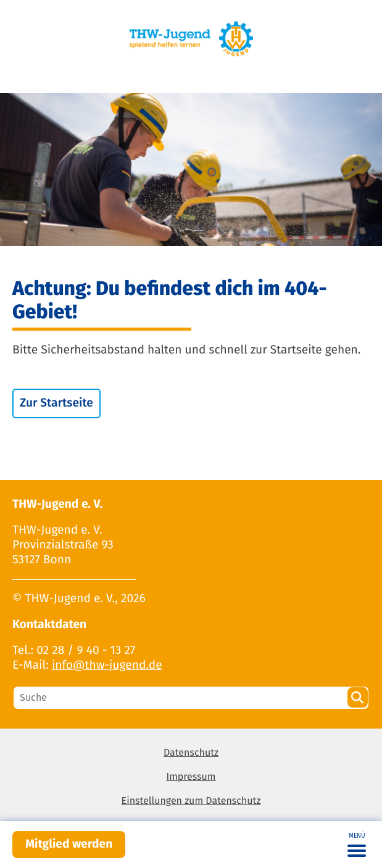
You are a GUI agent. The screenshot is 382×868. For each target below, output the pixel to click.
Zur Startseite (56, 403)
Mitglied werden (69, 844)
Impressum (191, 777)
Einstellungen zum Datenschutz (191, 801)
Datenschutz (191, 753)
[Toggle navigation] (357, 845)
